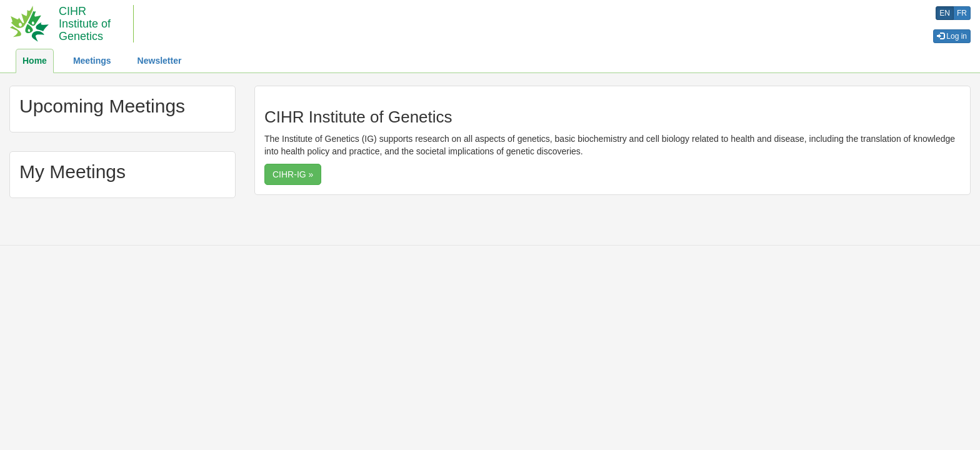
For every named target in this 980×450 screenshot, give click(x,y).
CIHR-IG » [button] (293, 174)
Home (35, 61)
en (945, 13)
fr (962, 13)
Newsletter (160, 61)
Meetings (92, 61)
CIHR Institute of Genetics (85, 24)
